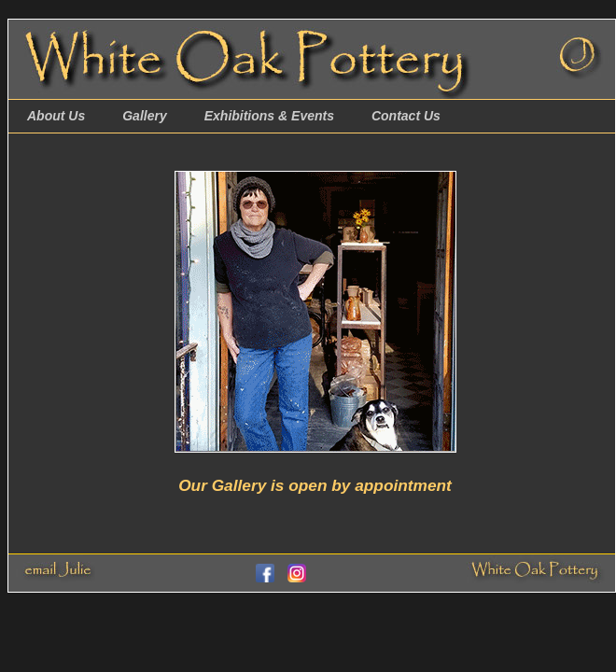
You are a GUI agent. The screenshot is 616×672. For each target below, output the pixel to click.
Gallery (144, 116)
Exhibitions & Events (269, 116)
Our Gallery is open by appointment (315, 485)
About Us (56, 116)
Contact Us (406, 116)
